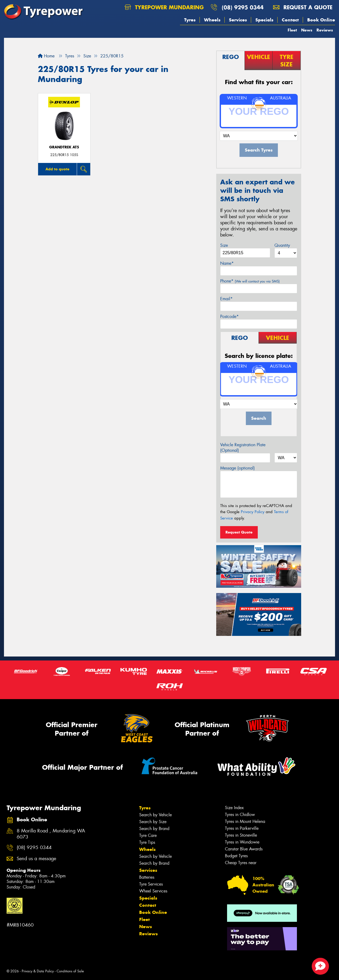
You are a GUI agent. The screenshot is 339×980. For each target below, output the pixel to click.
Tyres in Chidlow (240, 815)
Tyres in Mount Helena (245, 821)
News (307, 30)
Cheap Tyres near (241, 863)
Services (238, 20)
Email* (226, 299)
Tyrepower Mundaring (164, 7)
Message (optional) (238, 468)
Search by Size (153, 822)
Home (46, 56)
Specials (264, 20)
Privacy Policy (253, 512)
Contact (290, 20)
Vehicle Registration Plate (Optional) (243, 448)
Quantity (282, 245)
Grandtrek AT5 (64, 147)
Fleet (292, 30)
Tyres (190, 20)
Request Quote (239, 532)
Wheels (212, 20)
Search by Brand (154, 829)
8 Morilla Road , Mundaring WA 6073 (51, 834)
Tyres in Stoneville (241, 835)
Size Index (234, 808)
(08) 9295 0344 (243, 7)
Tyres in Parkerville (242, 828)
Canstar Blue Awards (244, 849)
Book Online (321, 20)
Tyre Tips (147, 842)
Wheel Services (153, 891)
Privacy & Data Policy (38, 971)
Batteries (147, 877)
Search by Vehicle (155, 815)
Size (224, 245)
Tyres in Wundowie (242, 842)
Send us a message (36, 859)
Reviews (325, 30)
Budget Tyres (236, 856)
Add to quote (57, 169)
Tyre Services (151, 884)
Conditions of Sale (70, 971)
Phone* (250, 281)
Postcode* (229, 316)
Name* (227, 263)
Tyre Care (148, 835)
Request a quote (303, 7)
